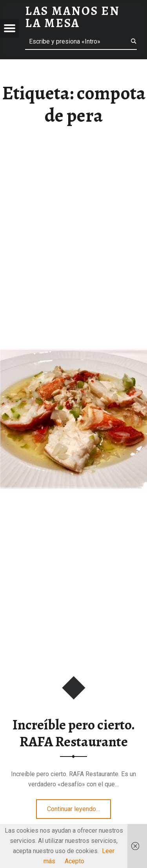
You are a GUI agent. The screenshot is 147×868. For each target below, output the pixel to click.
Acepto (74, 861)
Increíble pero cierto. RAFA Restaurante (74, 733)
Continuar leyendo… (79, 806)
